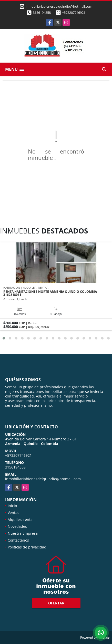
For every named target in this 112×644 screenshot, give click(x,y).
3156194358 (42, 13)
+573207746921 (74, 13)
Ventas (13, 513)
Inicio (12, 506)
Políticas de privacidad (27, 547)
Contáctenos (18, 540)
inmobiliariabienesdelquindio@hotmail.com (43, 479)
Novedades (17, 526)
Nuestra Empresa (23, 533)
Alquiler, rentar (21, 519)
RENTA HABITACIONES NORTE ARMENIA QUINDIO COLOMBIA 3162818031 (50, 293)
